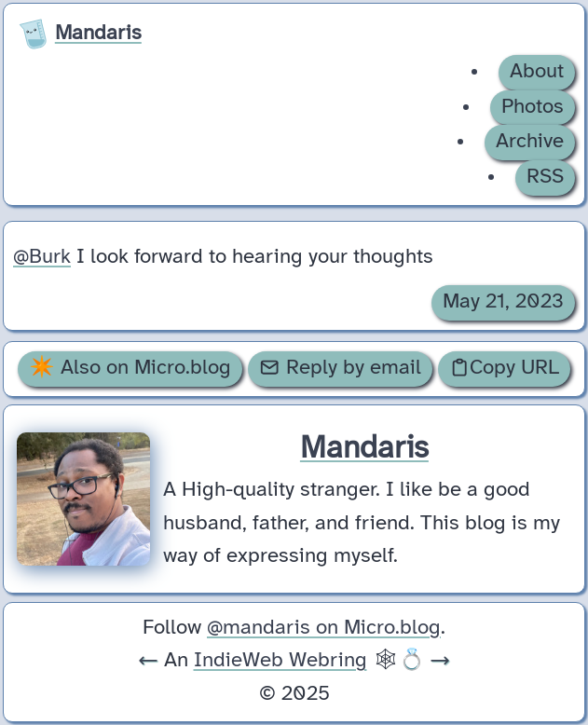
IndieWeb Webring (280, 661)
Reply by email (340, 368)
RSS (545, 177)
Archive (530, 142)
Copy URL (504, 368)
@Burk (42, 257)
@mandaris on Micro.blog (324, 628)
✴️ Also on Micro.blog (130, 368)
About (537, 72)
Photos (533, 107)
